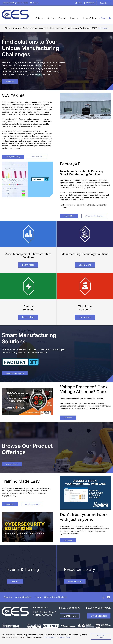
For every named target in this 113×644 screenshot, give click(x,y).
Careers (8, 597)
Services (51, 18)
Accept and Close (101, 636)
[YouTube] (109, 597)
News (38, 597)
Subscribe (104, 3)
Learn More (103, 28)
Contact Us (70, 616)
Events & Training (91, 18)
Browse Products (12, 464)
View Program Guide (32, 504)
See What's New (37, 157)
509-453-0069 (41, 608)
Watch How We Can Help (94, 216)
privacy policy (50, 637)
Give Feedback (99, 616)
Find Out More (69, 216)
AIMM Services (23, 597)
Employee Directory (13, 157)
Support (34, 3)
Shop (79, 3)
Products (63, 18)
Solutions (40, 18)
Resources (75, 18)
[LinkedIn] (104, 597)
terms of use (65, 637)
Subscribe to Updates (56, 597)
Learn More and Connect (15, 373)
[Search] (106, 18)
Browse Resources (75, 581)
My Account (89, 3)
